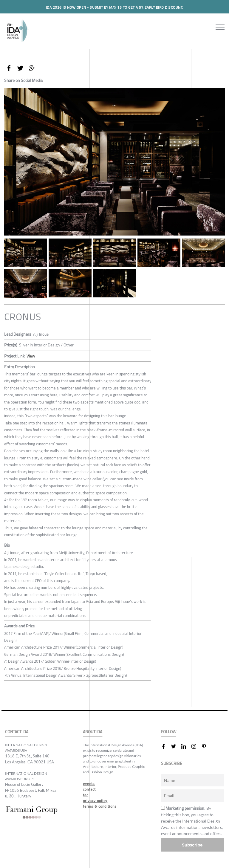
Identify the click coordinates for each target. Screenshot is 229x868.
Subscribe (192, 845)
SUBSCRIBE (172, 764)
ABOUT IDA (93, 732)
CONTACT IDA (17, 732)
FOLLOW (169, 732)
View (31, 356)
